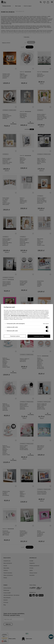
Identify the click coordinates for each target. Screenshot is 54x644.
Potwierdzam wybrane (15, 336)
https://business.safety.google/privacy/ (19, 315)
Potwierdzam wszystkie (39, 336)
